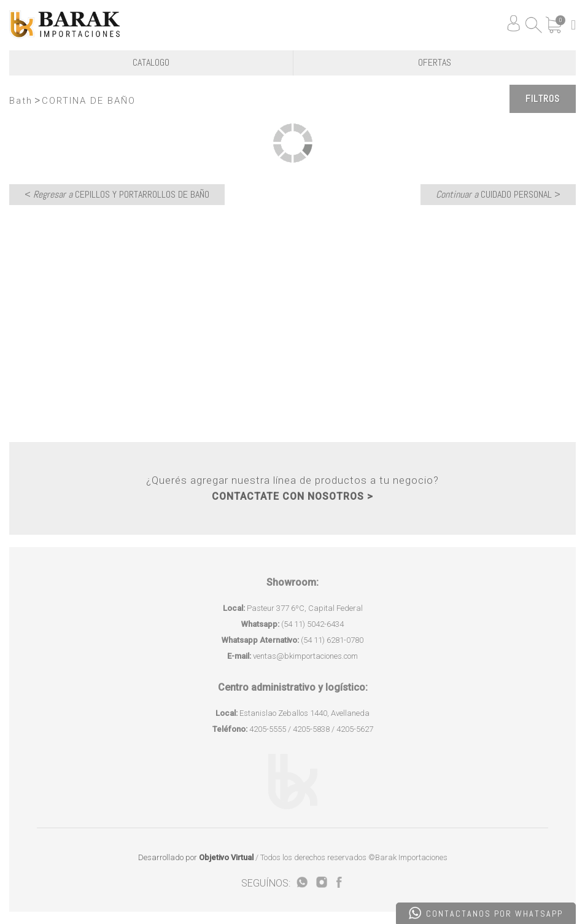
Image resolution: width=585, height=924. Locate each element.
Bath (21, 101)
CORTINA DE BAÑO (89, 101)
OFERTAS (435, 62)
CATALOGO (151, 62)
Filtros (543, 99)
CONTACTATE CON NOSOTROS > (292, 496)
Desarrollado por (196, 857)
